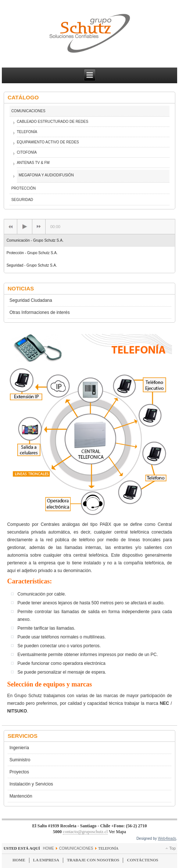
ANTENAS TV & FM (33, 163)
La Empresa (46, 860)
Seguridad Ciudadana (31, 300)
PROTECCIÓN (24, 188)
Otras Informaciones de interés (40, 312)
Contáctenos (142, 860)
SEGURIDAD (22, 200)
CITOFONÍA (27, 152)
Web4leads (167, 838)
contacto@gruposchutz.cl (85, 832)
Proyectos (19, 772)
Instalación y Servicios (31, 784)
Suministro (20, 760)
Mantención (21, 796)
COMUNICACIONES (28, 111)
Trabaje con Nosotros (93, 860)
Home (49, 848)
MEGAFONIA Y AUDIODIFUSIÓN (46, 175)
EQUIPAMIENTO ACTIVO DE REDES (48, 142)
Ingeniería (19, 748)
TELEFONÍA (27, 132)
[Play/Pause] (25, 227)
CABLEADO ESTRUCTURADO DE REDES (53, 122)
